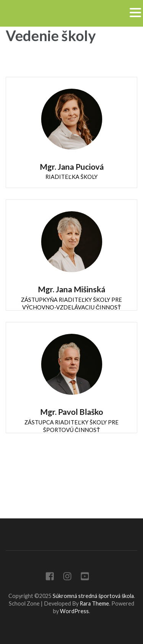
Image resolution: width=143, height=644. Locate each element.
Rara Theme (94, 603)
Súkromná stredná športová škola (93, 596)
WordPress (74, 611)
